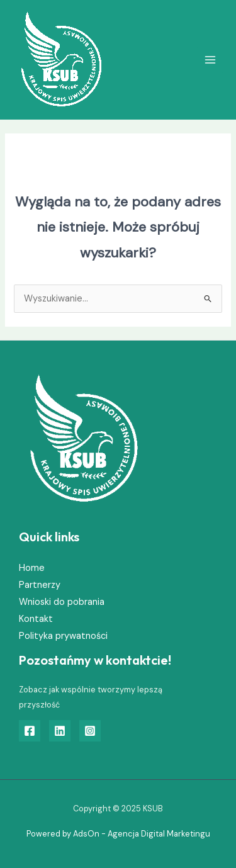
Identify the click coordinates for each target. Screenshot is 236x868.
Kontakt (36, 619)
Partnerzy (40, 585)
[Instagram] (90, 731)
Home (32, 568)
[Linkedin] (60, 731)
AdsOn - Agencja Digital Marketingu (142, 834)
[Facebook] (30, 731)
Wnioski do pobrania (62, 602)
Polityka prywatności (63, 636)
